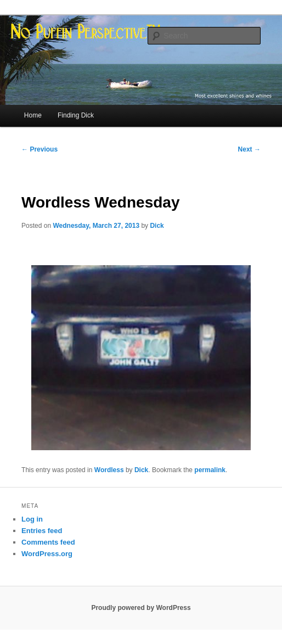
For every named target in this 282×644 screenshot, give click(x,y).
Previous (40, 149)
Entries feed (42, 531)
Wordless (109, 470)
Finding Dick (76, 115)
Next (249, 149)
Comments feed (48, 542)
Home (33, 115)
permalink (210, 470)
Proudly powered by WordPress (141, 608)
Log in (32, 519)
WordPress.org (47, 554)
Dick (157, 226)
